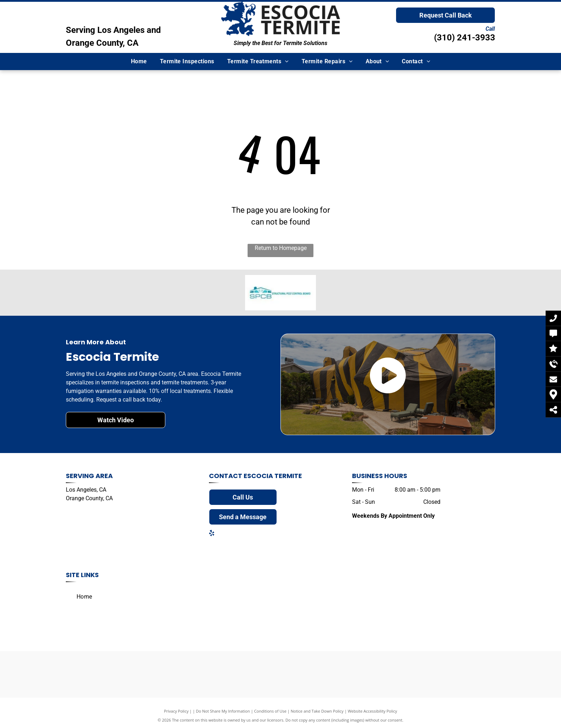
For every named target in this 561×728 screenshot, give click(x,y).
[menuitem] (139, 62)
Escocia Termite (273, 476)
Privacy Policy (176, 711)
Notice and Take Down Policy (317, 711)
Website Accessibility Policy (372, 711)
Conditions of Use (270, 711)
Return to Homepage (281, 248)
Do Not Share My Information (223, 711)
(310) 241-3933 (465, 38)
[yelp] (212, 534)
